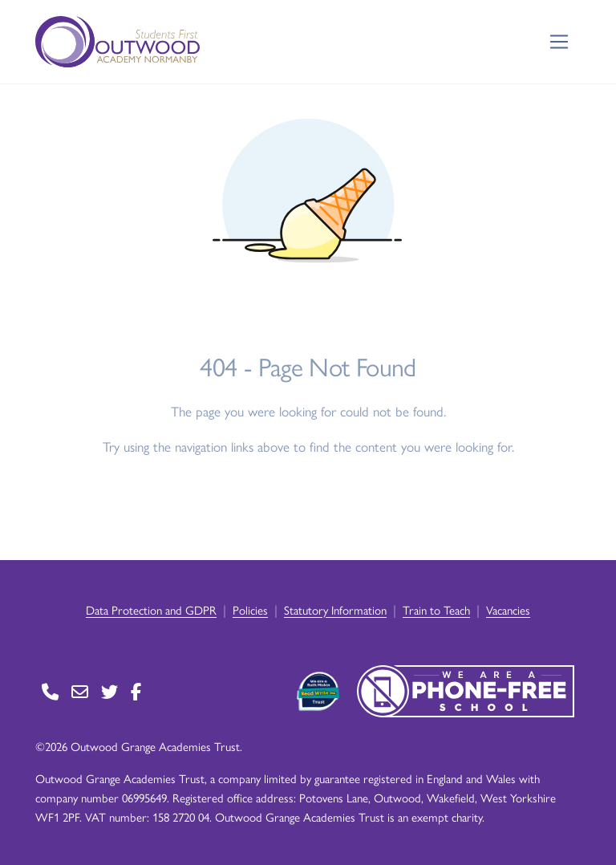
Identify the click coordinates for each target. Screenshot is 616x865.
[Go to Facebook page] (136, 691)
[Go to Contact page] (50, 691)
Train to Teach (436, 609)
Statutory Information (335, 609)
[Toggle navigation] (559, 42)
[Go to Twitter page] (109, 691)
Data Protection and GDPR (151, 609)
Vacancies (508, 609)
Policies (250, 609)
